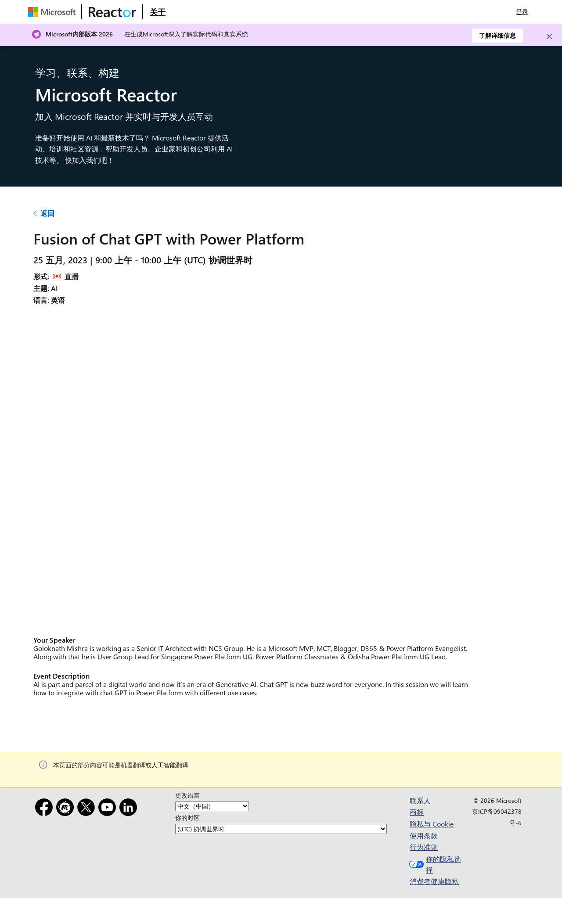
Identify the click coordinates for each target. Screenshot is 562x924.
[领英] (130, 809)
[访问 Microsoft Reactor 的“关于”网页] (158, 12)
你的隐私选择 (434, 865)
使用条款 (424, 836)
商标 (417, 812)
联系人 (420, 800)
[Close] (549, 36)
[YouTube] (109, 809)
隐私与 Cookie (432, 824)
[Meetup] (67, 809)
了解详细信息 (497, 35)
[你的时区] (281, 829)
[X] (88, 809)
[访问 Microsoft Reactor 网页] (112, 12)
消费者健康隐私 (434, 881)
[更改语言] (212, 806)
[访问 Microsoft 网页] (54, 12)
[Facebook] (46, 809)
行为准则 (424, 847)
